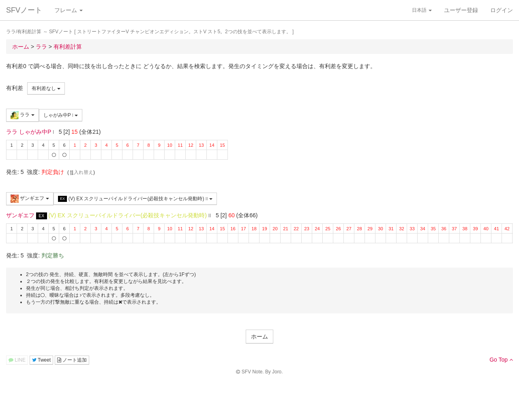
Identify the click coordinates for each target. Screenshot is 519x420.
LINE (17, 360)
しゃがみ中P (61, 115)
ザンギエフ (30, 199)
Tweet (41, 360)
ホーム (259, 336)
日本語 (422, 10)
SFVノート (24, 10)
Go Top (501, 360)
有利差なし (46, 88)
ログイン (502, 10)
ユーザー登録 (461, 10)
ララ (23, 115)
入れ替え (81, 172)
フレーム (69, 10)
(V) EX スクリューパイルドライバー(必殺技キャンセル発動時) (135, 199)
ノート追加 (72, 360)
